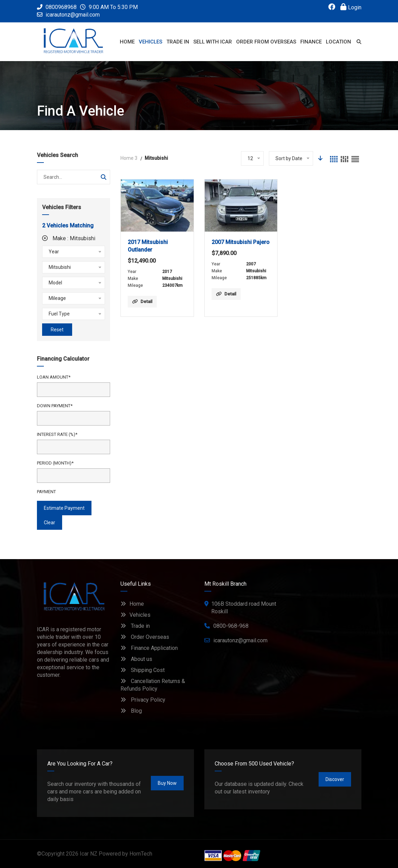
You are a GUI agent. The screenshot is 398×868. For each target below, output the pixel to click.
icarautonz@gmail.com (73, 15)
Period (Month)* (55, 463)
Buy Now (167, 783)
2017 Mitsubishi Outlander (148, 246)
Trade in (135, 626)
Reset (57, 330)
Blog (131, 711)
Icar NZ (89, 854)
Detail (142, 301)
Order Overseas (145, 637)
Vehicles (135, 615)
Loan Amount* (54, 377)
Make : (69, 238)
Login (351, 7)
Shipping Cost (143, 670)
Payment (46, 492)
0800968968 (57, 7)
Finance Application (149, 648)
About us (136, 659)
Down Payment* (55, 406)
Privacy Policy (143, 700)
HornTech (141, 854)
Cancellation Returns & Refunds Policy (153, 685)
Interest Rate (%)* (57, 434)
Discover (335, 779)
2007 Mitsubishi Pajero (241, 242)
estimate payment (64, 508)
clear (50, 523)
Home (132, 604)
